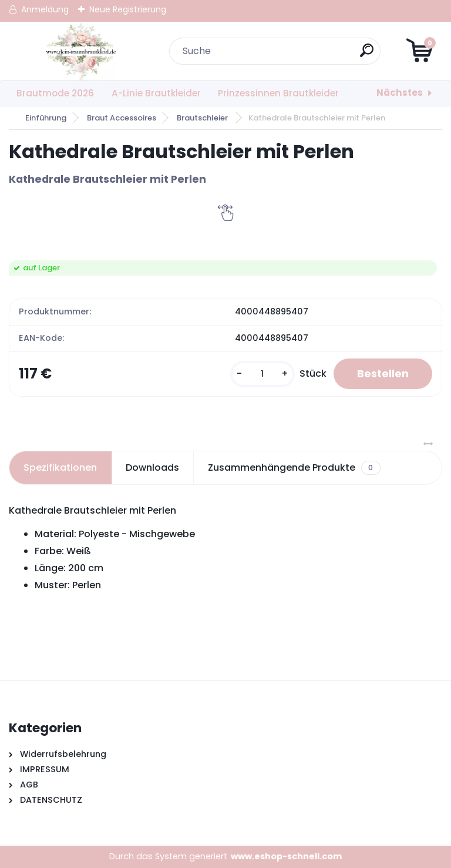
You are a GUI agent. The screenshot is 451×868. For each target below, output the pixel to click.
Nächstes (400, 93)
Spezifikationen (60, 467)
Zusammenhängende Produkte (294, 468)
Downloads (152, 467)
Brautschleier (203, 118)
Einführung (46, 118)
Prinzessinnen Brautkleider (278, 93)
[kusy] (262, 374)
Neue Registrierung (128, 9)
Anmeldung (45, 9)
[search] (367, 55)
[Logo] (81, 51)
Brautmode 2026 (55, 93)
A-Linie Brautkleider (156, 93)
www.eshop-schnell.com (286, 856)
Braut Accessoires (122, 118)
